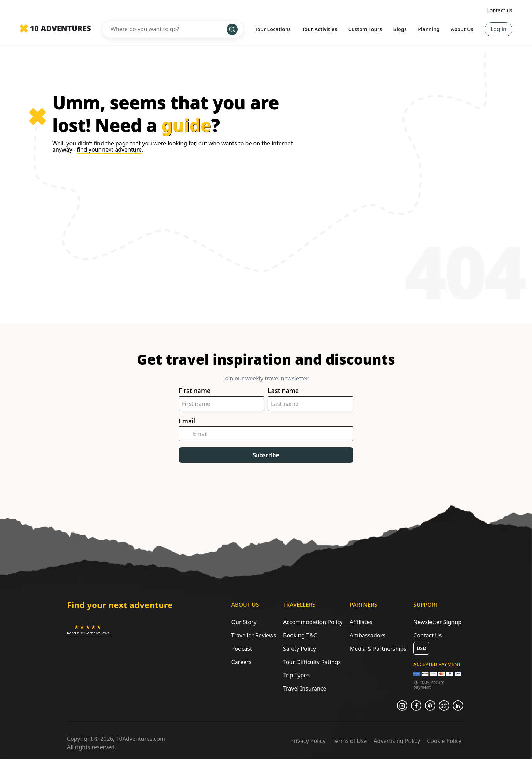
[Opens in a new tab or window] (88, 630)
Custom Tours (365, 29)
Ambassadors (368, 635)
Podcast (242, 649)
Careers (242, 662)
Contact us (499, 10)
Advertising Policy (397, 741)
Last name (283, 391)
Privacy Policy (308, 741)
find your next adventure (109, 149)
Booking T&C (300, 635)
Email (187, 421)
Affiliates (361, 622)
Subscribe (266, 455)
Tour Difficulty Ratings (312, 662)
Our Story (244, 622)
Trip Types (296, 675)
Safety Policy (300, 649)
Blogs (400, 29)
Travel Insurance (305, 688)
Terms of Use (349, 741)
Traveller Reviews (254, 635)
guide (186, 125)
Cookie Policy (444, 741)
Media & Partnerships (378, 649)
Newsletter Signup (437, 622)
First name (195, 391)
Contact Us (427, 635)
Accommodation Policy (313, 622)
